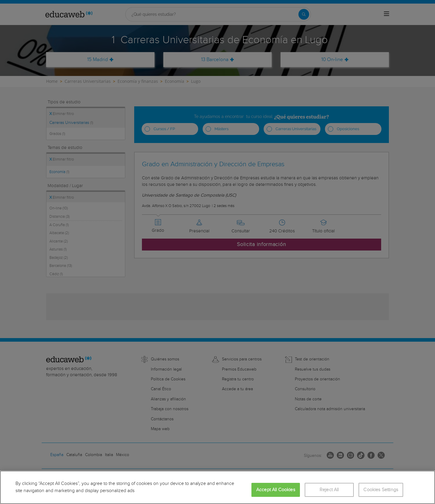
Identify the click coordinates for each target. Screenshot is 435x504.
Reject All (329, 490)
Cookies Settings (381, 490)
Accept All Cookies (276, 490)
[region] (217, 487)
